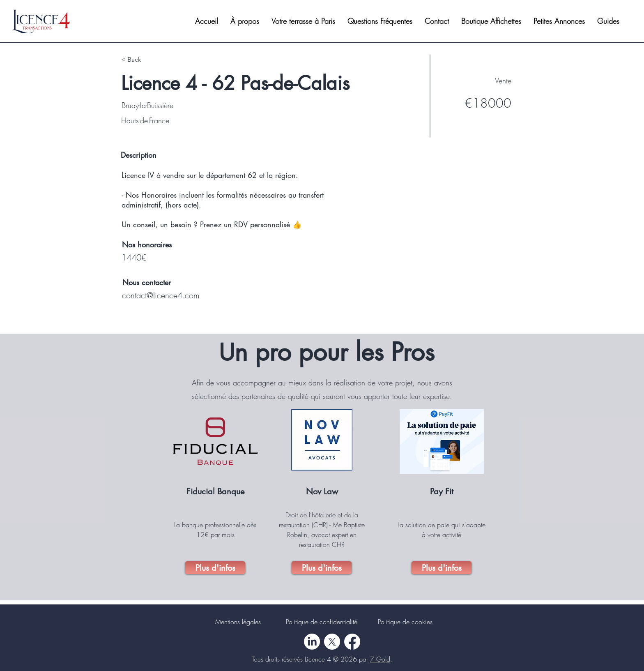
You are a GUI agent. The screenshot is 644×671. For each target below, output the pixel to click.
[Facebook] (352, 642)
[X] (332, 642)
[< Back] (150, 60)
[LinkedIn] (312, 642)
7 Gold (380, 659)
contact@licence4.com (161, 295)
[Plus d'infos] (215, 568)
